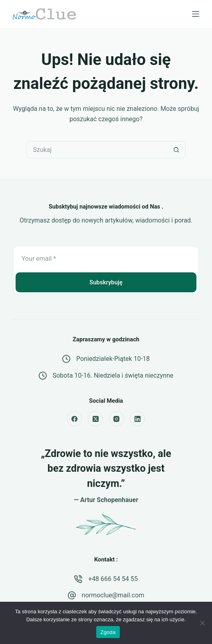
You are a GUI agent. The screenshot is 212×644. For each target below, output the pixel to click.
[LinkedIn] (137, 419)
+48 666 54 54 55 (113, 579)
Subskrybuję (106, 282)
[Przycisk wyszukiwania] (177, 150)
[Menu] (196, 14)
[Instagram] (117, 419)
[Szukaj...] (97, 150)
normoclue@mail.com (113, 595)
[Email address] (106, 258)
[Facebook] (75, 419)
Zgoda (108, 632)
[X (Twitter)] (95, 419)
